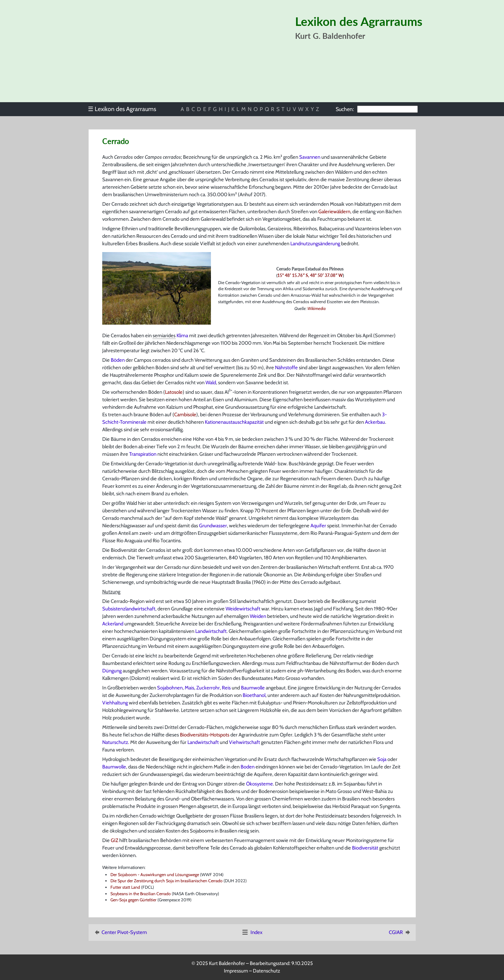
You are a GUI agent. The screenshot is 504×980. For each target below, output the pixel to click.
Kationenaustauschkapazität (234, 422)
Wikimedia (317, 308)
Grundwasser (213, 526)
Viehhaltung (115, 703)
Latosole (174, 392)
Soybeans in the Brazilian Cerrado (141, 894)
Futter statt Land (125, 887)
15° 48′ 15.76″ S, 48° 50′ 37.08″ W (310, 275)
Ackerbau (375, 422)
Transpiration (143, 454)
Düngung (112, 671)
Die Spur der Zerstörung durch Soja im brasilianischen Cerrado (166, 881)
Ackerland (113, 624)
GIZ (114, 840)
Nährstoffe (286, 368)
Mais (189, 688)
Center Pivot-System (120, 932)
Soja (382, 759)
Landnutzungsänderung (315, 244)
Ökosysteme (259, 784)
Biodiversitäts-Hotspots (205, 735)
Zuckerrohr (208, 688)
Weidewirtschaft (243, 609)
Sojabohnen (170, 688)
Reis (226, 688)
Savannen (310, 157)
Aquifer (318, 526)
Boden (248, 767)
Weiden (258, 616)
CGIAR (400, 932)
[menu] (126, 109)
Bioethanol (254, 695)
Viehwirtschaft (245, 742)
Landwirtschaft (211, 631)
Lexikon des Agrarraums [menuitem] (122, 109)
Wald (211, 383)
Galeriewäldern (334, 212)
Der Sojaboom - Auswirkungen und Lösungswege (155, 875)
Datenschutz (266, 971)
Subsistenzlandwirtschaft (129, 609)
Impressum (236, 971)
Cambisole (185, 415)
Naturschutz (115, 742)
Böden (118, 360)
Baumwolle (253, 688)
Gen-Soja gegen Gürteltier (133, 900)
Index (252, 932)
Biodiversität (365, 848)
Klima (182, 336)
